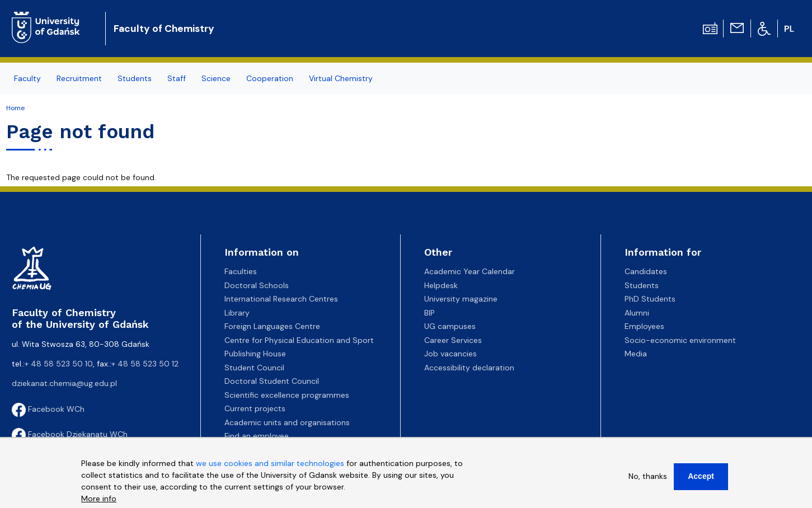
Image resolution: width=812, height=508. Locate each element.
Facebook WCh (48, 409)
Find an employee (257, 436)
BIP (430, 313)
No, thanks (648, 476)
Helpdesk (441, 285)
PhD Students (650, 299)
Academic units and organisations (287, 422)
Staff (177, 78)
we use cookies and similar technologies (270, 463)
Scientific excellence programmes (287, 395)
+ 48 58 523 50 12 (145, 364)
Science (216, 78)
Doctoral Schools (257, 285)
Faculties (241, 271)
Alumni (637, 313)
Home (15, 108)
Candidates (646, 271)
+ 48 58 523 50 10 (59, 364)
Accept (701, 476)
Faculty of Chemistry (164, 29)
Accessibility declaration (469, 368)
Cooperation (270, 78)
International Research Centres (281, 299)
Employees (644, 326)
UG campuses (450, 326)
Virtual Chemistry (341, 78)
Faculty (27, 78)
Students (135, 78)
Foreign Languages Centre (272, 326)
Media (636, 354)
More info (99, 498)
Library (237, 313)
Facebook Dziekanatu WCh (70, 434)
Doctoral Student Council (272, 381)
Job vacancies (450, 354)
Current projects (255, 408)
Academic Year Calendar (470, 271)
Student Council (254, 368)
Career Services (453, 340)
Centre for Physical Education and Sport (299, 340)
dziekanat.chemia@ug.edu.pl (64, 383)
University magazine (461, 299)
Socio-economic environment (680, 340)
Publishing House (255, 354)
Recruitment (79, 78)
